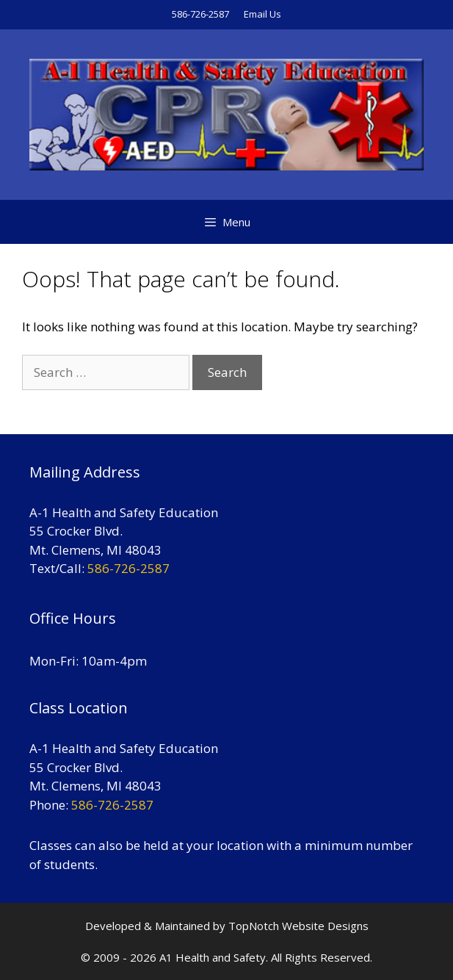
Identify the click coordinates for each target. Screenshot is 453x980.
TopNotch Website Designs (298, 926)
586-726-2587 (200, 14)
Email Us (262, 14)
